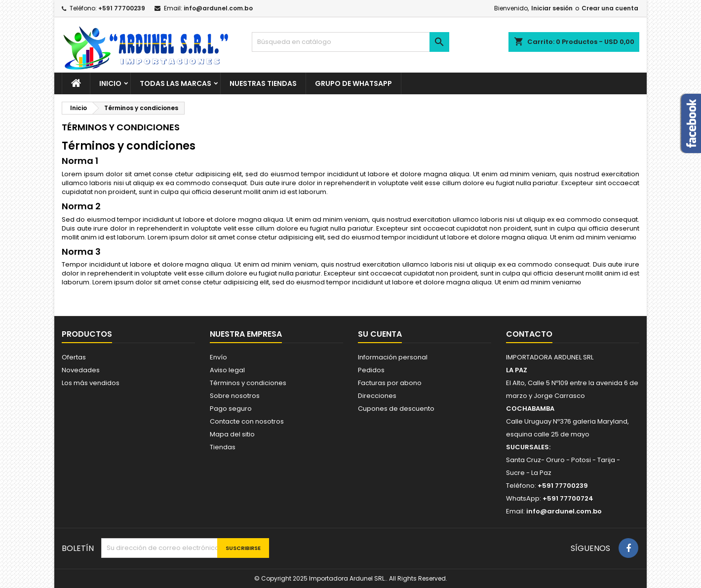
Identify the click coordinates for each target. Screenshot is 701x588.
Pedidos (371, 370)
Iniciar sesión (552, 8)
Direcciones (377, 396)
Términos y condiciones (248, 383)
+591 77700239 (122, 8)
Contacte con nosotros (247, 421)
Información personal (393, 357)
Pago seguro (231, 409)
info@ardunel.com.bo (218, 8)
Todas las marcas (175, 83)
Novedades (81, 370)
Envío (218, 357)
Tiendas (223, 447)
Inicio (110, 83)
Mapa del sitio (232, 434)
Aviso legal (227, 370)
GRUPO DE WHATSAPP (353, 83)
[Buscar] (350, 42)
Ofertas (74, 357)
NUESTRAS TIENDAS (263, 83)
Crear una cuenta (610, 8)
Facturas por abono (390, 383)
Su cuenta (380, 334)
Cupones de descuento (396, 409)
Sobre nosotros (235, 396)
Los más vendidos (91, 383)
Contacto (529, 334)
